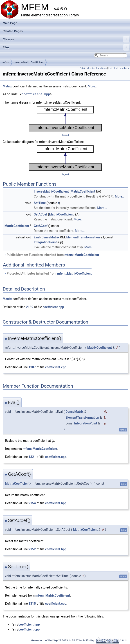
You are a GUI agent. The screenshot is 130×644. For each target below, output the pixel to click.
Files (66, 47)
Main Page (10, 23)
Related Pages (13, 31)
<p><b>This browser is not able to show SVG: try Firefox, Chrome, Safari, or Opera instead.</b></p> (65, 119)
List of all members (119, 68)
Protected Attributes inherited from (48, 273)
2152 (32, 549)
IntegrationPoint (45, 242)
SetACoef (40, 214)
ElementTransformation (83, 237)
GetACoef (41, 226)
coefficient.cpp (56, 367)
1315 (32, 604)
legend (65, 135)
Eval (37, 237)
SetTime (40, 203)
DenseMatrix (50, 237)
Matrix (7, 86)
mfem (6, 62)
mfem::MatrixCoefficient (82, 255)
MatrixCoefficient (83, 191)
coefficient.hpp (36, 94)
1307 (32, 367)
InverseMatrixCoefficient (29, 62)
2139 (30, 307)
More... (93, 86)
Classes (66, 39)
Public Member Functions (93, 68)
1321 (32, 457)
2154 (32, 503)
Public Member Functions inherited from (51, 255)
